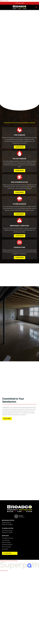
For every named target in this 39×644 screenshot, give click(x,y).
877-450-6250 (20, 3)
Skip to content (4, 1)
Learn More (20, 217)
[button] (36, 7)
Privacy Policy (4, 640)
